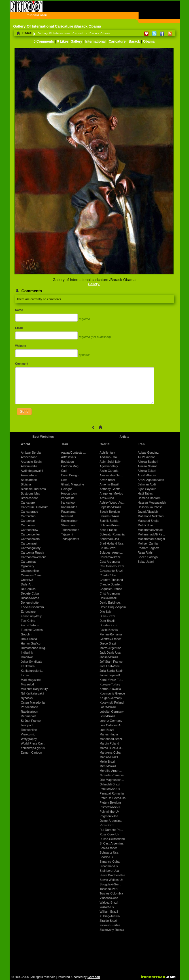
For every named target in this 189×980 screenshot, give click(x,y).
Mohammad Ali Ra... (151, 534)
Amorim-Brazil (109, 484)
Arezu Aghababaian (151, 480)
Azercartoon (29, 475)
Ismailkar (27, 657)
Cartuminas (29, 562)
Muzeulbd (27, 684)
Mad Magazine (31, 680)
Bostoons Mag (31, 493)
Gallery (76, 41)
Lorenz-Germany (111, 721)
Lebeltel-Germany (112, 712)
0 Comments (44, 41)
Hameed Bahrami (149, 498)
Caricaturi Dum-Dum (35, 507)
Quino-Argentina (111, 821)
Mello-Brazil (107, 762)
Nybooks (27, 698)
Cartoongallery (31, 548)
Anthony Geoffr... (111, 489)
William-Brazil (109, 912)
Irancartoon (69, 502)
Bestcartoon (29, 480)
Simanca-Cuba (109, 862)
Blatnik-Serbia (109, 521)
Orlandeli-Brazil (110, 784)
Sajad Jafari (146, 562)
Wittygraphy (29, 739)
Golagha (67, 489)
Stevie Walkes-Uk (111, 880)
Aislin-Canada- (109, 471)
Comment (22, 364)
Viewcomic (28, 734)
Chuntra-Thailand (111, 580)
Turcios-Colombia (111, 893)
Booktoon (67, 462)
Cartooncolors (30, 539)
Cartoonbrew (30, 530)
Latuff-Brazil (108, 707)
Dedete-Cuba (30, 593)
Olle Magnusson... (112, 780)
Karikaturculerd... (32, 671)
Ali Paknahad (147, 457)
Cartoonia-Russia (33, 552)
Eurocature (28, 612)
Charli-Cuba (108, 575)
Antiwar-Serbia (31, 453)
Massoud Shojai (148, 521)
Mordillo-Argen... (111, 771)
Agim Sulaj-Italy (110, 462)
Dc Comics (28, 589)
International (95, 41)
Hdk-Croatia (29, 639)
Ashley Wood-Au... (112, 502)
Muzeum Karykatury (34, 689)
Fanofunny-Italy (31, 616)
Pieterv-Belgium (110, 802)
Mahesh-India (109, 734)
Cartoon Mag (70, 466)
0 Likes (63, 41)
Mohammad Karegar (151, 539)
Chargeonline (30, 571)
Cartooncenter (31, 534)
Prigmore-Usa (109, 816)
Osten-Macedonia (33, 702)
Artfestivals (68, 457)
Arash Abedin (147, 475)
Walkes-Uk (107, 907)
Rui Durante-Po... (111, 830)
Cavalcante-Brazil (111, 571)
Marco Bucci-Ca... (112, 748)
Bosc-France (108, 530)
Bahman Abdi (147, 484)
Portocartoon (30, 707)
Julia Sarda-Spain (111, 671)
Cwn (64, 480)
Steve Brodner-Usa (112, 875)
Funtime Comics (32, 630)
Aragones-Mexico (111, 493)
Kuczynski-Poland (112, 702)
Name (19, 310)
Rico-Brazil (107, 825)
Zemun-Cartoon (32, 752)
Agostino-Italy (109, 466)
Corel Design (70, 475)
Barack (134, 41)
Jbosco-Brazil (109, 657)
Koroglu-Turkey (110, 684)
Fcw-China (28, 621)
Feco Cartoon (30, 625)
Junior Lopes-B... (111, 675)
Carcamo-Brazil (110, 557)
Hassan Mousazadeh (152, 502)
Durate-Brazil (108, 625)
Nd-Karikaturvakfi (33, 693)
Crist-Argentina (110, 593)
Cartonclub (28, 516)
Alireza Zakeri (147, 471)
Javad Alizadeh (148, 512)
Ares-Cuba (107, 498)
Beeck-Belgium (110, 512)
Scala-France (108, 848)
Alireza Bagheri (148, 462)
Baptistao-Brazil (110, 507)
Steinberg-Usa (109, 871)
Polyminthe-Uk (109, 812)
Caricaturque (30, 512)
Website (21, 346)
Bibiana (26, 484)
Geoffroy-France (110, 639)
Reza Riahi (145, 552)
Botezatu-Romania (112, 534)
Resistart (67, 516)
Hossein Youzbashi (150, 507)
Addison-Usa (108, 457)
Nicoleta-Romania (112, 775)
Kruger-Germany (111, 698)
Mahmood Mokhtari (151, 516)
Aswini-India (29, 466)
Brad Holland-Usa (111, 543)
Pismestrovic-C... (111, 807)
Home (24, 33)
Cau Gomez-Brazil (112, 566)
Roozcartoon (69, 521)
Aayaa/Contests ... (73, 453)
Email (19, 328)
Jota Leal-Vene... (111, 666)
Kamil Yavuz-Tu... (111, 680)
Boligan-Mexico (110, 525)
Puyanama (68, 512)
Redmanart (28, 716)
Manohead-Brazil (111, 739)
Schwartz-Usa (109, 852)
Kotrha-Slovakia (110, 689)
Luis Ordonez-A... (111, 725)
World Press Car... (33, 743)
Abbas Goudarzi (148, 453)
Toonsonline (29, 730)
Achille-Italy (107, 453)
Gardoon (94, 977)
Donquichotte (30, 602)
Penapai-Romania (112, 793)
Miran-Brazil (108, 766)
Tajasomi (67, 534)
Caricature (117, 41)
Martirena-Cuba (110, 752)
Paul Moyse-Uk (110, 789)
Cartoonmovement (33, 557)
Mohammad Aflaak (150, 530)
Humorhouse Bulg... (34, 648)
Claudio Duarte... (111, 584)
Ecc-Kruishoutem (32, 607)
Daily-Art (27, 584)
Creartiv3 (27, 580)
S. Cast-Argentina (111, 843)
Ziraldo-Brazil (108, 921)
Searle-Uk (106, 857)
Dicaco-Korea (30, 598)
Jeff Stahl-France (111, 662)
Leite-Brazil (107, 716)
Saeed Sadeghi (148, 557)
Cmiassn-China (31, 575)
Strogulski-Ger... (110, 884)
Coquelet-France (111, 589)
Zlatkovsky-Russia (112, 930)
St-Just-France (31, 721)
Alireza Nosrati (147, 466)
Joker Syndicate (32, 662)
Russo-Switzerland (112, 839)
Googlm (26, 634)
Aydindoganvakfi (32, 471)
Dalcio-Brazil (108, 598)
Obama (149, 41)
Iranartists (68, 498)
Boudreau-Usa (109, 539)
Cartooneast (29, 543)
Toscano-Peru (109, 889)
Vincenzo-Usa (109, 898)
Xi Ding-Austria (110, 916)
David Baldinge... (111, 602)
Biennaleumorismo (33, 489)
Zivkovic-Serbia (110, 925)
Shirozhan (68, 525)
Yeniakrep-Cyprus (33, 748)
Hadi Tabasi (146, 493)
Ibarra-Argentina (110, 648)
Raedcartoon (30, 712)
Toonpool (27, 725)
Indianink (27, 652)
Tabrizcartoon (70, 530)
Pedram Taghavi (149, 548)
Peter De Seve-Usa (112, 798)
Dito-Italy (105, 612)
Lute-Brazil (107, 730)
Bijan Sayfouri (147, 489)
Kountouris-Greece (112, 693)
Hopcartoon (69, 493)
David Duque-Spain (112, 607)
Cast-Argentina (110, 562)
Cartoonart (28, 521)
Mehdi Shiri (145, 525)
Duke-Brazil (107, 616)
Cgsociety (28, 566)
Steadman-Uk (109, 866)
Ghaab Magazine (72, 484)
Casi (64, 471)
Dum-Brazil (107, 621)
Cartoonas (28, 525)
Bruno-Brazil (108, 548)
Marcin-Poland (109, 743)
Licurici (26, 675)
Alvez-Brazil (107, 480)
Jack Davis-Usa (110, 652)
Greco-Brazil (108, 643)
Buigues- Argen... (111, 552)
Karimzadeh (69, 507)
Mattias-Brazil (109, 757)
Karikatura (28, 666)
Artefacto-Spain (31, 462)
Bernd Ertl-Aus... (111, 516)
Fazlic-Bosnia (109, 630)
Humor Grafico (31, 643)
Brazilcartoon (30, 498)
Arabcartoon (29, 457)
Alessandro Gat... (111, 475)
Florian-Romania (111, 634)
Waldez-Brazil (109, 902)
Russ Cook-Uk (109, 834)
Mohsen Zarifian (148, 543)
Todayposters (70, 539)
